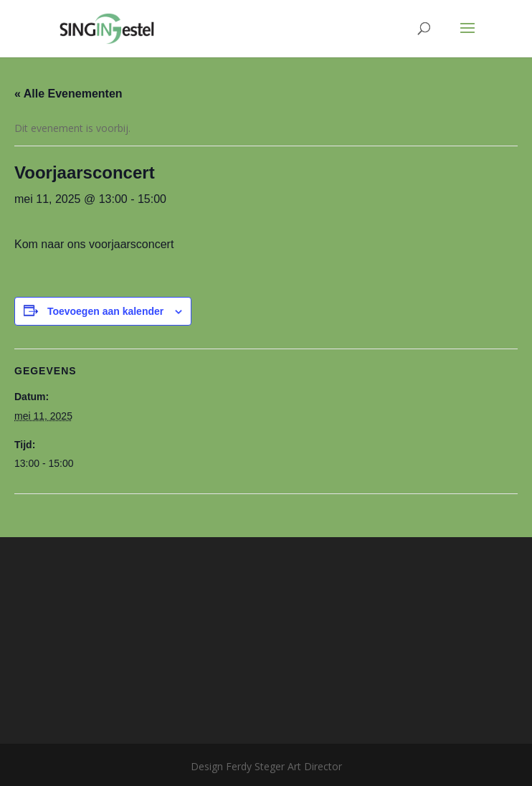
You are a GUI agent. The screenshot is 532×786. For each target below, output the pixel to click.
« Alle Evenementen (68, 94)
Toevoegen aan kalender (105, 311)
